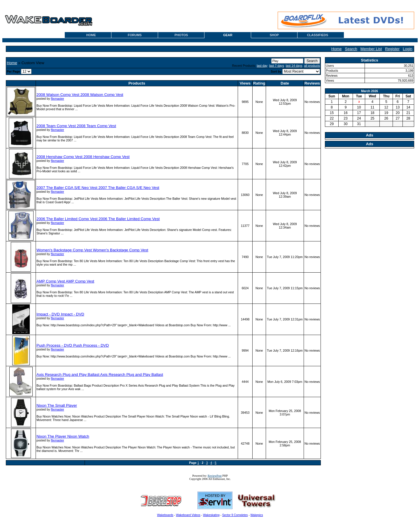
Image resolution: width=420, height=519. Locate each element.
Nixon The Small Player (57, 405)
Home (337, 49)
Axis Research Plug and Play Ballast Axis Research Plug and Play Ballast (100, 375)
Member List (371, 49)
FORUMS (135, 35)
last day (262, 66)
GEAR (228, 35)
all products (312, 66)
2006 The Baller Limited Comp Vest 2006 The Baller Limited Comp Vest (98, 219)
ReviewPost (215, 476)
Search (351, 49)
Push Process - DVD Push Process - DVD (73, 345)
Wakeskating (211, 515)
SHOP (274, 35)
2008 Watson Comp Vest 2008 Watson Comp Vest (80, 95)
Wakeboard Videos (188, 515)
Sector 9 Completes (235, 515)
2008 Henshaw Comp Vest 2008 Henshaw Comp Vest (83, 157)
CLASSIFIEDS (317, 35)
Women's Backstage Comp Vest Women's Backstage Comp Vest (92, 250)
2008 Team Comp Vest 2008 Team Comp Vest (76, 126)
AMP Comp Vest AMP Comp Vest (65, 281)
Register (392, 49)
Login (408, 49)
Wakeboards (165, 515)
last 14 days (294, 66)
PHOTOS (181, 35)
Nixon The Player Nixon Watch (63, 436)
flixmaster (57, 99)
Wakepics (257, 515)
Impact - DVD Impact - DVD (60, 314)
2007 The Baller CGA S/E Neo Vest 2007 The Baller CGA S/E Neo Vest (98, 188)
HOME (91, 35)
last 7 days (277, 66)
